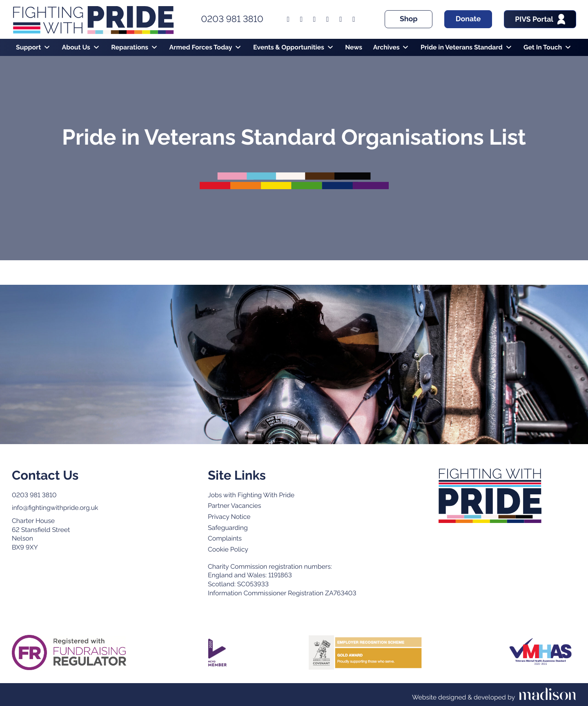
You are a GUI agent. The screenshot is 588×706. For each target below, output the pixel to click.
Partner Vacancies (234, 506)
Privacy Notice (229, 517)
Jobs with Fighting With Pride (251, 495)
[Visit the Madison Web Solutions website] (494, 695)
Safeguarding (228, 528)
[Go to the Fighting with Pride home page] (490, 496)
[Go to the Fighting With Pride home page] (93, 19)
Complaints (225, 538)
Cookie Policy (228, 549)
